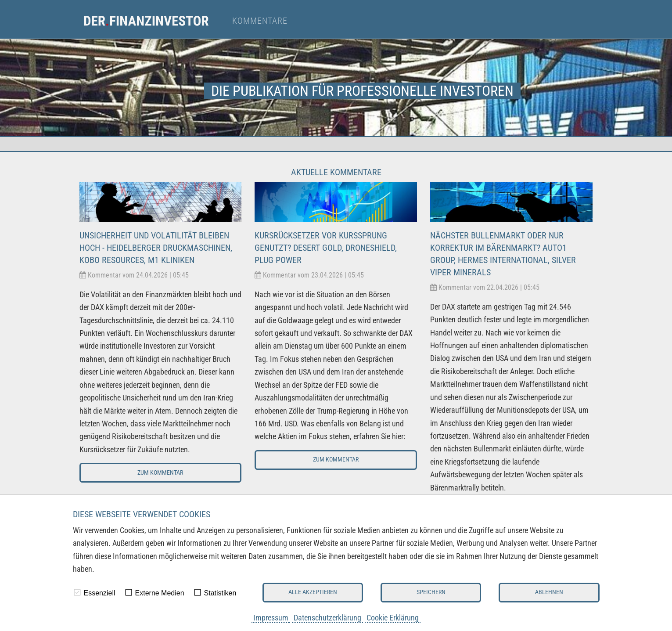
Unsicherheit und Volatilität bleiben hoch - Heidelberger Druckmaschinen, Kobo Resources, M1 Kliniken (156, 248)
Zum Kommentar (160, 473)
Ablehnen (549, 592)
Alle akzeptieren (313, 592)
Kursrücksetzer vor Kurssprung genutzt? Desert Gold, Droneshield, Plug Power (326, 248)
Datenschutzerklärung (327, 618)
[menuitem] (154, 21)
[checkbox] (77, 592)
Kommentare (260, 21)
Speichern (431, 592)
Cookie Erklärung (393, 618)
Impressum (271, 618)
